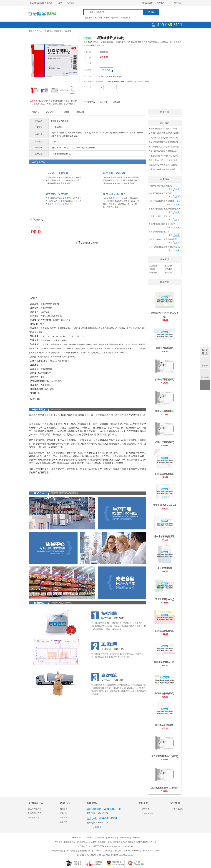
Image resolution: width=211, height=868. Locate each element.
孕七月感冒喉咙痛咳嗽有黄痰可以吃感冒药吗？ (168, 247)
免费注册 (70, 3)
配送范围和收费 (35, 813)
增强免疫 (168, 273)
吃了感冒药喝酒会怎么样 (159, 232)
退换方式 (64, 822)
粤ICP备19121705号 (151, 851)
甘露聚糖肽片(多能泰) (63, 31)
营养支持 (153, 273)
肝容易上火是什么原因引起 (160, 216)
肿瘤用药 (48, 31)
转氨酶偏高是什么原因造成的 (161, 186)
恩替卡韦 (115, 18)
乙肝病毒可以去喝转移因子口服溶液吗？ (165, 147)
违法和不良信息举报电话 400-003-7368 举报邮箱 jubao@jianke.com (105, 855)
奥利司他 (98, 18)
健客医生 (144, 809)
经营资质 (90, 838)
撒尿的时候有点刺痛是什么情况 (162, 224)
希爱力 (107, 18)
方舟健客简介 (77, 838)
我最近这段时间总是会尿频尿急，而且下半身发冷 (169, 201)
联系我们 (112, 838)
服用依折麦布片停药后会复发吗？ (163, 169)
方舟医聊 (136, 838)
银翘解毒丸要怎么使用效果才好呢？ (164, 129)
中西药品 (39, 31)
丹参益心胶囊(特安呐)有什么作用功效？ (165, 156)
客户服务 (161, 3)
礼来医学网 (124, 838)
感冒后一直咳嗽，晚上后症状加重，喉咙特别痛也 (169, 239)
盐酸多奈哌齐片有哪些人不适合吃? (163, 165)
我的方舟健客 (147, 3)
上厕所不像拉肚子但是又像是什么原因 (165, 209)
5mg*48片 (106, 70)
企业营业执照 (57, 851)
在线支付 (116, 102)
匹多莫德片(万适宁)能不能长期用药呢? (165, 138)
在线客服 (97, 827)
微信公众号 (176, 809)
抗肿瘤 (152, 269)
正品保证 (103, 102)
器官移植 (168, 269)
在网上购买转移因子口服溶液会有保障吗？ (165, 151)
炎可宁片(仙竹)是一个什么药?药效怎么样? (165, 160)
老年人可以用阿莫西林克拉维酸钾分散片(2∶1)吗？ (165, 142)
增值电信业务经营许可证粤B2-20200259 (122, 851)
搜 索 (151, 12)
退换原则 (64, 818)
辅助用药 (168, 266)
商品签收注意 (34, 818)
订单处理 (64, 813)
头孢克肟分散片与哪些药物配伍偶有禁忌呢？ (165, 133)
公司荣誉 (101, 838)
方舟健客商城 (146, 814)
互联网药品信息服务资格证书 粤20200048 (84, 851)
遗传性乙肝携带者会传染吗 (160, 193)
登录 (60, 3)
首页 (31, 31)
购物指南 (64, 809)
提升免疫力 (125, 18)
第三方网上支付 (35, 809)
